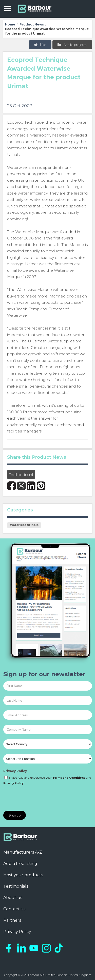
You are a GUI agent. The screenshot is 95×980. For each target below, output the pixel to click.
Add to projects (72, 45)
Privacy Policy (15, 771)
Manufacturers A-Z (23, 852)
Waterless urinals (24, 525)
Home (10, 24)
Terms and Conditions (69, 778)
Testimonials (16, 886)
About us (13, 898)
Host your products (23, 875)
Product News (32, 24)
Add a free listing (20, 864)
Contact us (14, 909)
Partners (12, 920)
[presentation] (42, 798)
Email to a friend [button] (21, 474)
